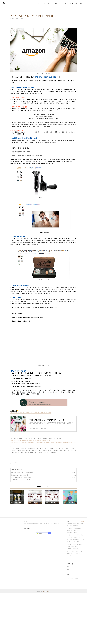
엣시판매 (76, 599)
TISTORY (44, 642)
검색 (83, 629)
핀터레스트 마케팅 (71, 574)
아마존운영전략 (78, 604)
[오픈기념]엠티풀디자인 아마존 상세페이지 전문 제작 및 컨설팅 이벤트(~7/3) (41, 574)
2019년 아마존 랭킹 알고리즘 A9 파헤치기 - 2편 (20, 528)
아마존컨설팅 (78, 579)
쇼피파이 (50, 3)
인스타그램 (77, 581)
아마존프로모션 (71, 586)
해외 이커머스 (78, 588)
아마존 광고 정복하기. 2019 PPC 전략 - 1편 (20, 526)
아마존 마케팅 (80, 586)
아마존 (44, 3)
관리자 (49, 642)
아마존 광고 (70, 593)
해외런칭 (76, 576)
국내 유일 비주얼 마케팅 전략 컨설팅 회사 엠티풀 (46, 77)
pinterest (70, 604)
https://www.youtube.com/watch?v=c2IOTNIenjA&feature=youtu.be (30, 441)
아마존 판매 (78, 593)
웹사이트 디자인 (71, 602)
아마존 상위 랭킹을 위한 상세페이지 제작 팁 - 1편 (21, 530)
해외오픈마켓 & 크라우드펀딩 (70, 3)
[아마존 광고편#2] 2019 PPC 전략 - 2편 (19, 525)
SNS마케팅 (58, 3)
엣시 (76, 583)
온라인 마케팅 (70, 597)
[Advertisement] (43, 470)
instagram (81, 574)
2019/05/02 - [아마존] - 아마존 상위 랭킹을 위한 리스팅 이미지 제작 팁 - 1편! (31, 413)
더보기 (82, 572)
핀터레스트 (76, 590)
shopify (69, 606)
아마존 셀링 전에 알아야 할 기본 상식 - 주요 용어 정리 (21, 523)
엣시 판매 (69, 590)
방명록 (81, 3)
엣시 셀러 (69, 576)
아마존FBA (70, 579)
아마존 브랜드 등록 (78, 595)
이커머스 (69, 595)
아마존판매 (70, 583)
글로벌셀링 (70, 588)
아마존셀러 (70, 581)
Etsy (77, 597)
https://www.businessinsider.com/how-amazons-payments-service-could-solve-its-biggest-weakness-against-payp (43, 442)
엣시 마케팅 (80, 602)
